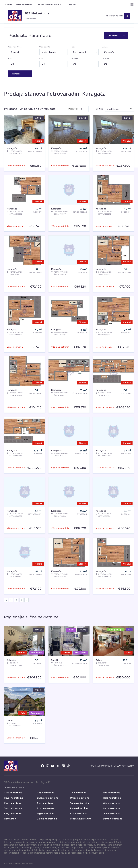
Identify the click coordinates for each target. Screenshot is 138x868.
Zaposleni (71, 5)
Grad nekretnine (13, 792)
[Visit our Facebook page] (42, 765)
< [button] (6, 600)
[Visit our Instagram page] (48, 765)
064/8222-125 (31, 18)
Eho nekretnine (46, 803)
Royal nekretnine (13, 797)
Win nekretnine (112, 803)
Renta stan (10, 818)
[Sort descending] (86, 108)
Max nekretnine (112, 808)
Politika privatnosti (101, 765)
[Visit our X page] (58, 765)
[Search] (127, 16)
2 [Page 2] (16, 599)
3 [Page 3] (22, 599)
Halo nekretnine (112, 797)
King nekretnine (13, 813)
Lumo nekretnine (113, 818)
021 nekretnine (78, 792)
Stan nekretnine (13, 808)
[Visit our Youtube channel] (53, 765)
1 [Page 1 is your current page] (11, 599)
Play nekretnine (79, 808)
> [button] (26, 600)
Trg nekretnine (45, 813)
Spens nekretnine (80, 803)
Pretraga (20, 73)
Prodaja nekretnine (81, 818)
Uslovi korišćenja (124, 765)
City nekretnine (46, 792)
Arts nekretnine (79, 813)
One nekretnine (112, 813)
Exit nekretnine (46, 808)
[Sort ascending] (81, 108)
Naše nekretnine (24, 5)
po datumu (113, 108)
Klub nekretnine (13, 803)
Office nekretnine (80, 797)
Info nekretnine (112, 792)
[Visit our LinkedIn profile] (63, 765)
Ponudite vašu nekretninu (49, 5)
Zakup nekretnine (47, 818)
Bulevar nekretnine (48, 797)
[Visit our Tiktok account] (68, 765)
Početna (8, 5)
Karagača (109, 52)
